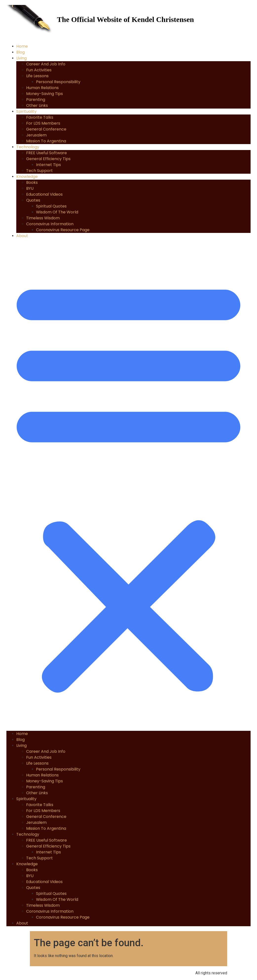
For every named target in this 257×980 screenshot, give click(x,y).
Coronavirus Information (50, 224)
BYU (30, 188)
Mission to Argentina (46, 141)
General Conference (46, 129)
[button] (128, 485)
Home (22, 46)
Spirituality (26, 111)
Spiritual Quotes (51, 206)
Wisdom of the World (57, 212)
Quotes (33, 200)
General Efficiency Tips (48, 159)
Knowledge (27, 177)
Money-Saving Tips (45, 94)
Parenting (36, 100)
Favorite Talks (40, 117)
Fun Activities (39, 70)
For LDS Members (43, 123)
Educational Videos (44, 194)
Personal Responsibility (58, 82)
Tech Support (39, 171)
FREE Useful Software (46, 153)
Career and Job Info (46, 64)
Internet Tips (48, 165)
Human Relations (42, 88)
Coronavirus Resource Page (63, 230)
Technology (28, 147)
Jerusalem (36, 135)
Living (21, 58)
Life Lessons (37, 76)
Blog (20, 52)
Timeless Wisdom (43, 218)
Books (32, 182)
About (22, 236)
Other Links (37, 105)
